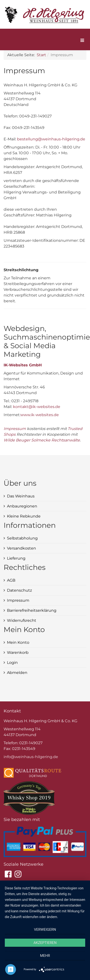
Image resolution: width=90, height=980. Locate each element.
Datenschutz (19, 590)
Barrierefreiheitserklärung (32, 610)
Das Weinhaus (21, 496)
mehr (45, 956)
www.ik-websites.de (40, 415)
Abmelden (17, 673)
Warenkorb (18, 652)
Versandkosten (21, 548)
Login (12, 663)
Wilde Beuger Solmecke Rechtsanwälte (42, 440)
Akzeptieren (45, 943)
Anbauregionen (22, 506)
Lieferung (16, 558)
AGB (11, 580)
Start (41, 55)
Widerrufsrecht (22, 620)
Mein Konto (18, 642)
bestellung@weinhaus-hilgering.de (51, 139)
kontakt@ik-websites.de (37, 407)
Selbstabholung (22, 538)
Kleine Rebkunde (24, 516)
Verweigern (45, 930)
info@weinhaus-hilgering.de (31, 757)
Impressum (15, 429)
